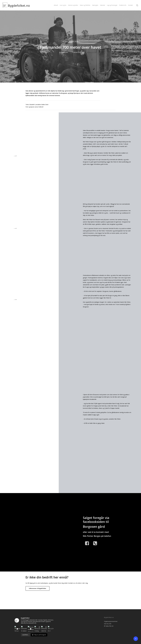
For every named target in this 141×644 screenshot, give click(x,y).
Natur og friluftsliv (85, 5)
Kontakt (130, 5)
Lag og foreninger (112, 5)
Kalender (103, 5)
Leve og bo (63, 5)
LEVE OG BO (75, 41)
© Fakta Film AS (109, 626)
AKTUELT (65, 41)
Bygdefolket (65, 52)
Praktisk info (123, 5)
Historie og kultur (73, 5)
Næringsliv (95, 5)
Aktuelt (56, 5)
